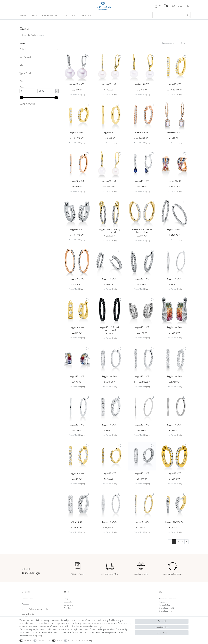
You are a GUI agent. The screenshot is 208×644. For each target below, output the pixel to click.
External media (44, 640)
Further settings (86, 640)
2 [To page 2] (178, 542)
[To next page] (186, 542)
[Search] (188, 15)
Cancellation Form (167, 611)
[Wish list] (166, 6)
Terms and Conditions (168, 599)
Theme (23, 15)
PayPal (59, 640)
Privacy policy (37, 635)
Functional (73, 640)
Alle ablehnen (162, 633)
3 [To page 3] (182, 542)
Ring (34, 15)
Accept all (162, 621)
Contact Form (27, 599)
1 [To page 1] (174, 542)
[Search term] (169, 15)
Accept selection (162, 627)
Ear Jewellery (50, 15)
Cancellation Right (166, 608)
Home (24, 35)
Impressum (164, 602)
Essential (28, 640)
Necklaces (70, 15)
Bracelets (88, 15)
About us (25, 604)
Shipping (82, 94)
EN (187, 6)
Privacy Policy (164, 605)
